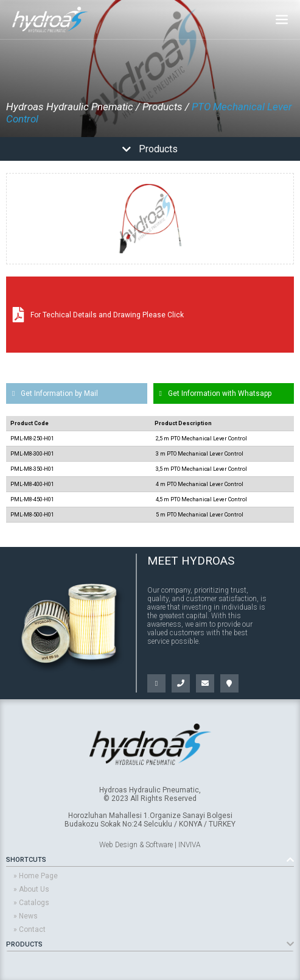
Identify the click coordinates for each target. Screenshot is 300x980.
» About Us (31, 889)
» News (26, 916)
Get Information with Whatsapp (215, 393)
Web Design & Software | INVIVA (150, 845)
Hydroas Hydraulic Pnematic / (73, 107)
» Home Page (36, 876)
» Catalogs (31, 903)
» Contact (30, 929)
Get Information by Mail (55, 393)
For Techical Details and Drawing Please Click (98, 315)
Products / (166, 107)
